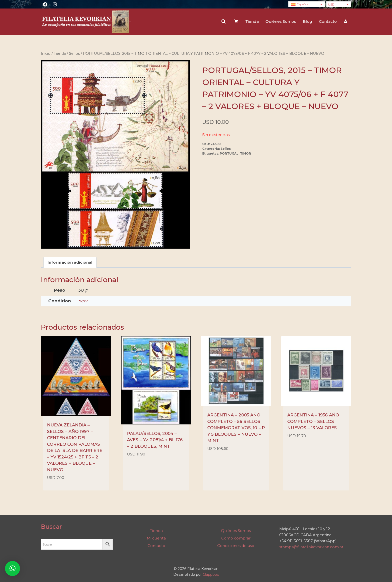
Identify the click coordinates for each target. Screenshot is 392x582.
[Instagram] (55, 4)
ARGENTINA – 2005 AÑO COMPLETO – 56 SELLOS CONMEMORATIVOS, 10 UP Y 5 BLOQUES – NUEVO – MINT (236, 428)
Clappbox (211, 574)
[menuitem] (307, 4)
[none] (307, 4)
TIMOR (245, 153)
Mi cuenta (156, 538)
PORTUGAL (229, 153)
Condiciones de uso (236, 546)
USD (331, 4)
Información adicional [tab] (70, 262)
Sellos (226, 149)
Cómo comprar (236, 538)
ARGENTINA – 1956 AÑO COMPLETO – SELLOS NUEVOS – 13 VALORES (313, 422)
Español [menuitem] (302, 4)
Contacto (328, 21)
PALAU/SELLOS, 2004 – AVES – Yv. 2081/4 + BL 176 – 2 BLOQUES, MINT (155, 440)
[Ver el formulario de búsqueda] (223, 22)
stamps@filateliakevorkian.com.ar (311, 547)
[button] (12, 568)
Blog (307, 21)
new (83, 301)
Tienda (252, 21)
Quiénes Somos (281, 21)
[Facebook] (45, 4)
